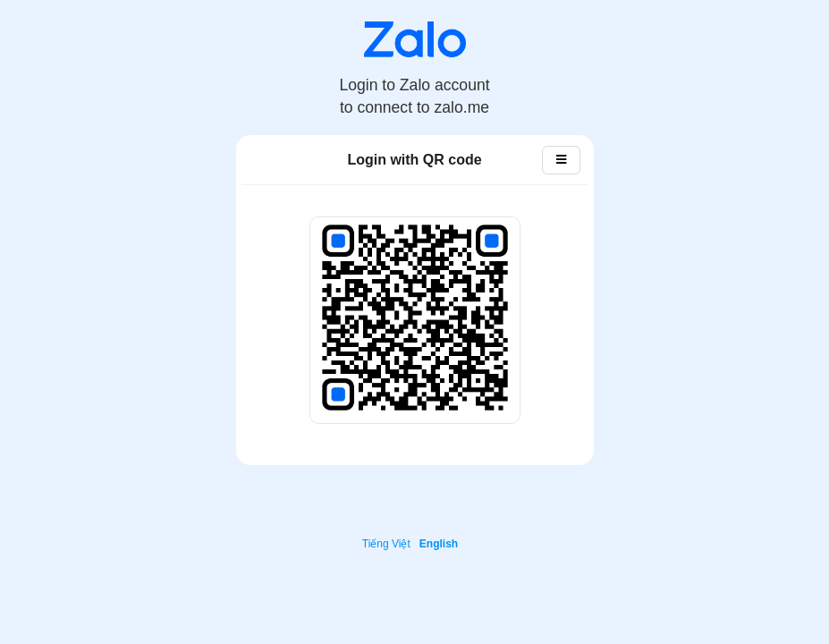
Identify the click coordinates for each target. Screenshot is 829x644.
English (439, 544)
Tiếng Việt (386, 544)
